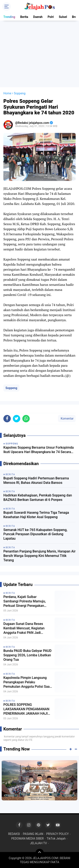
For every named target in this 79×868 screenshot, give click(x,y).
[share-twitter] (17, 419)
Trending (9, 17)
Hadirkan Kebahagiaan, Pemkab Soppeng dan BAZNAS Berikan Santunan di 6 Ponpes (38, 498)
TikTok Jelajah (56, 839)
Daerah (38, 17)
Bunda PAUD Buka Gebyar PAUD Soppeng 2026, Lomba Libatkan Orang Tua (27, 655)
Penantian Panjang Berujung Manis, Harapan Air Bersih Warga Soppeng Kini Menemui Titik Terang (39, 556)
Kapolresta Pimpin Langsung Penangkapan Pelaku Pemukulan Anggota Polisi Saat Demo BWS (27, 682)
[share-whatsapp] (26, 419)
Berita (24, 17)
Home (7, 93)
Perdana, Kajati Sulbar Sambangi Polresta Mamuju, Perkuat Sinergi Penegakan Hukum (25, 601)
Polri (51, 17)
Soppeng (11, 388)
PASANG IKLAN (33, 834)
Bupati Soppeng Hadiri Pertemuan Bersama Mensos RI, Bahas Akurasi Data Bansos (36, 480)
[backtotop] (40, 853)
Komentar (67, 419)
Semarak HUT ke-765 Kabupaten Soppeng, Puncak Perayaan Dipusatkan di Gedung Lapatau (35, 534)
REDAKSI (14, 834)
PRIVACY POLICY (57, 834)
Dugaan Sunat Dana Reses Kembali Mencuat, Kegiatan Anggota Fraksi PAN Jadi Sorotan (24, 628)
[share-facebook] (7, 419)
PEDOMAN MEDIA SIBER (28, 839)
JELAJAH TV (39, 843)
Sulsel (63, 17)
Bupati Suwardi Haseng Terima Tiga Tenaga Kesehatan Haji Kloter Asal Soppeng (36, 515)
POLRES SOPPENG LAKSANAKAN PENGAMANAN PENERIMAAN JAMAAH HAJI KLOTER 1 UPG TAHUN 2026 (26, 709)
